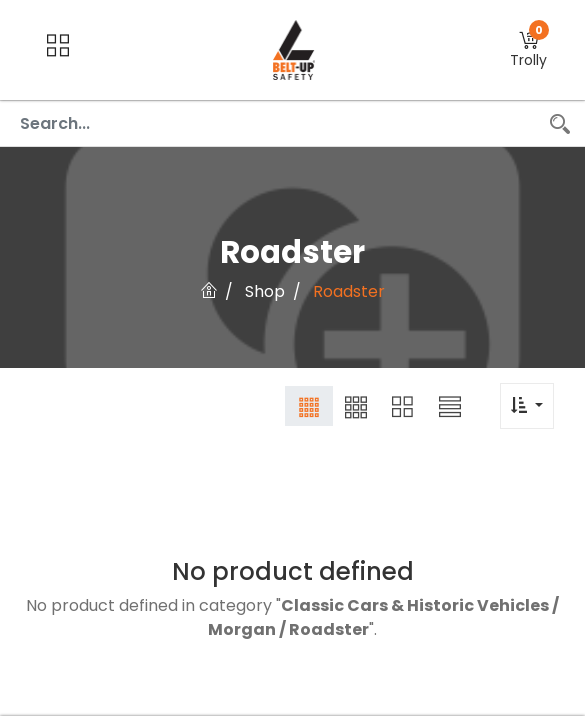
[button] (528, 50)
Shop (265, 291)
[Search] (560, 123)
